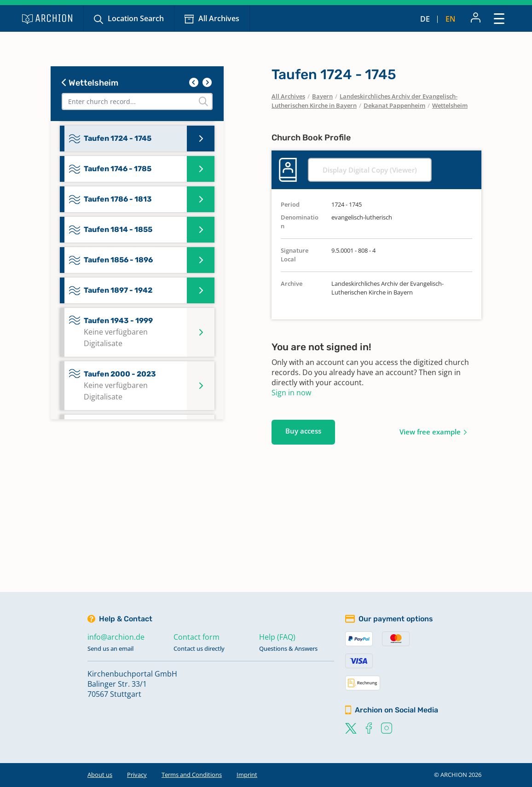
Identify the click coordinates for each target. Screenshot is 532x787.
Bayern (322, 96)
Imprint (247, 775)
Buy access (303, 431)
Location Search (136, 18)
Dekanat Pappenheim (394, 105)
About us (100, 775)
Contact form (197, 637)
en (451, 19)
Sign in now (291, 393)
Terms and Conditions (192, 775)
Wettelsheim (90, 83)
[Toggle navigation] (499, 18)
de (425, 19)
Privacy (137, 775)
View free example (430, 432)
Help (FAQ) (277, 637)
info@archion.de (116, 637)
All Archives (219, 18)
